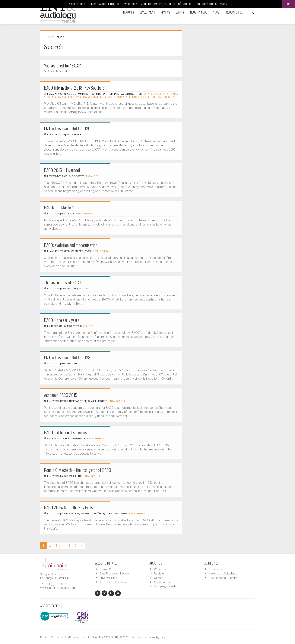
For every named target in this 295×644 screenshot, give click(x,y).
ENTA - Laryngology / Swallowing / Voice (75, 97)
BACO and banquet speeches (65, 432)
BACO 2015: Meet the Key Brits (68, 507)
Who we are (162, 569)
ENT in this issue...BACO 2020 (67, 128)
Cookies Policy (217, 4)
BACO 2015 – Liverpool (62, 170)
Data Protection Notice (114, 574)
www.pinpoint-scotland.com (58, 588)
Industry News (198, 12)
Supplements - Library (223, 578)
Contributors (162, 582)
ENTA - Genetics (153, 94)
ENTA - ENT (92, 176)
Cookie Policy (108, 569)
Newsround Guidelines (223, 574)
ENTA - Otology (133, 97)
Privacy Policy (108, 578)
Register (159, 574)
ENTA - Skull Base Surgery (159, 97)
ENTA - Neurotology (112, 97)
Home (50, 37)
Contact (159, 578)
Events (180, 12)
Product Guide (233, 12)
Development (147, 12)
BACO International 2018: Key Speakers (74, 88)
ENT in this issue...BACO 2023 (67, 357)
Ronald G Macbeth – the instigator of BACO (78, 470)
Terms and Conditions (113, 582)
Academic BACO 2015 (61, 395)
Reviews (165, 12)
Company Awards (165, 586)
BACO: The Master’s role (63, 207)
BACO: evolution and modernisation (71, 245)
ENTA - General (85, 214)
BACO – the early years (62, 320)
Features (129, 12)
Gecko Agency (156, 637)
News (216, 12)
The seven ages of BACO (63, 282)
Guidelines (215, 569)
